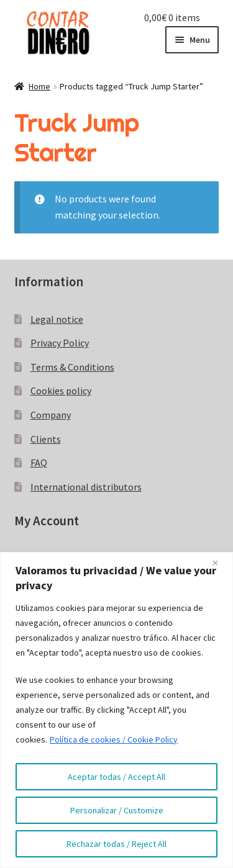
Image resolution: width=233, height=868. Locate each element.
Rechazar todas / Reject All (116, 844)
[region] (116, 710)
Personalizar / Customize (117, 810)
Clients (46, 439)
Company (51, 415)
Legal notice (57, 319)
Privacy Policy (60, 343)
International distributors (86, 487)
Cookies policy (61, 391)
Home (39, 86)
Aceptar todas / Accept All (116, 777)
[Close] (220, 563)
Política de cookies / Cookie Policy (114, 739)
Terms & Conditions (72, 367)
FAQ (39, 463)
